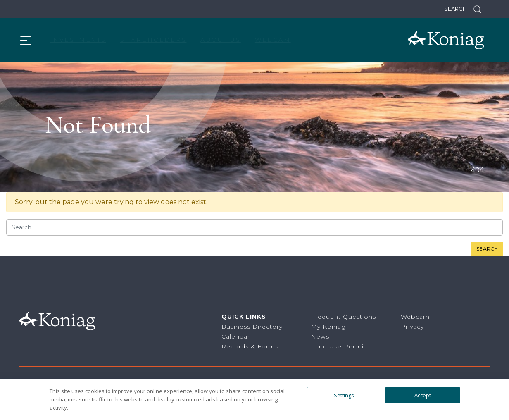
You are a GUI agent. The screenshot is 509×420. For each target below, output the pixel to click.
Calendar (236, 336)
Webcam (273, 40)
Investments (78, 40)
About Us (220, 40)
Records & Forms (250, 346)
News (320, 336)
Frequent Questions (344, 317)
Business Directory (252, 327)
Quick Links (244, 317)
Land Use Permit (339, 346)
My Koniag (328, 327)
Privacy (412, 327)
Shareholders (153, 40)
